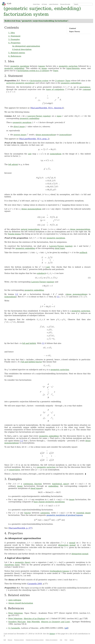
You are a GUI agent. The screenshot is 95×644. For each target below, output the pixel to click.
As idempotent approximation (26, 46)
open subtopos (15, 600)
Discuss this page (65, 4)
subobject (41, 273)
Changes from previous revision (35, 640)
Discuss (10, 640)
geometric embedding (14, 68)
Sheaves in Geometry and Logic (55, 622)
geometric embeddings (71, 83)
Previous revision (19, 640)
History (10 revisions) (51, 640)
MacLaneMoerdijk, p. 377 (20, 528)
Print (66, 640)
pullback (83, 253)
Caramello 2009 (35, 584)
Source (72, 640)
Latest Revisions (54, 4)
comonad (87, 89)
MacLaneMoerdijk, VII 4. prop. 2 (34, 139)
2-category (60, 81)
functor (28, 513)
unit (30, 154)
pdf (66, 628)
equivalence (85, 87)
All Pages (44, 4)
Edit (5, 640)
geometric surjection (68, 66)
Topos (56, 71)
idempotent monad (67, 545)
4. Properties (14, 43)
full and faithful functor (32, 362)
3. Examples (14, 39)
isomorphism (65, 135)
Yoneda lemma (14, 234)
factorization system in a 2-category (33, 71)
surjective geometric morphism (20, 83)
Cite (61, 640)
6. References (15, 56)
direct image (19, 127)
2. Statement (14, 36)
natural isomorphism (30, 229)
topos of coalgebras (55, 89)
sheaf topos (60, 248)
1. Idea (12, 33)
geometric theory (23, 562)
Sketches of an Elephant (34, 619)
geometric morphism (20, 66)
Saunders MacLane (17, 622)
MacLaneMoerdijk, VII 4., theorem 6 (47, 108)
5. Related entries (17, 53)
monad (72, 543)
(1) (58, 297)
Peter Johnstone (16, 613)
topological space (60, 484)
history (52, 634)
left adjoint (13, 164)
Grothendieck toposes (59, 571)
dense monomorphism (46, 135)
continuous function (33, 484)
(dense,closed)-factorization (21, 603)
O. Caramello (14, 628)
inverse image (20, 135)
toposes (42, 66)
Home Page (36, 4)
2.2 (17, 294)
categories (45, 513)
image (44, 68)
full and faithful (29, 343)
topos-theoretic (73, 68)
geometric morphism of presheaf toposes (65, 515)
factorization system (39, 81)
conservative (14, 470)
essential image (83, 513)
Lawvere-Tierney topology (39, 116)
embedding (53, 486)
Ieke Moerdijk (33, 622)
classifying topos (12, 565)
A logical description (22, 49)
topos (59, 116)
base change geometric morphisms (49, 502)
